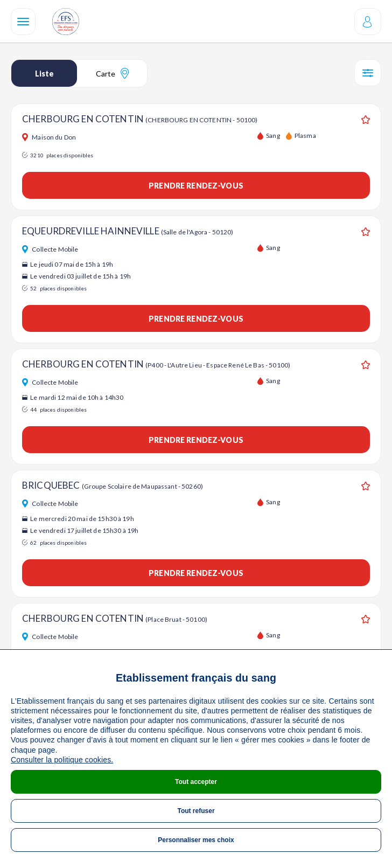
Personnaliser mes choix (196, 840)
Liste (44, 74)
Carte (112, 73)
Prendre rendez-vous (196, 186)
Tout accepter (196, 782)
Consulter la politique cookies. (62, 760)
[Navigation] (23, 22)
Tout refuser (196, 811)
